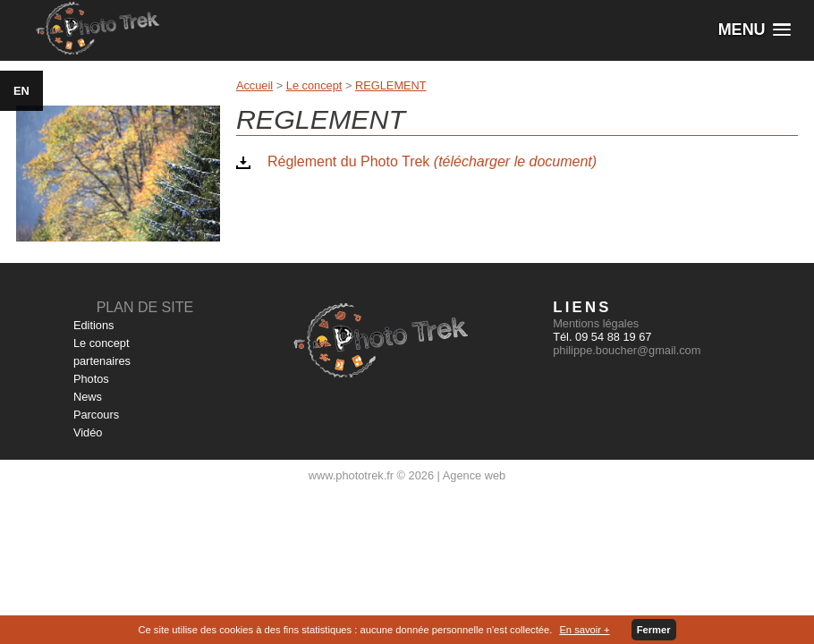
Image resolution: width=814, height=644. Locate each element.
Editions (94, 325)
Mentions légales (596, 323)
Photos (91, 379)
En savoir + (584, 630)
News (88, 397)
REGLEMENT (391, 85)
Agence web (474, 475)
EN (21, 91)
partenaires (102, 361)
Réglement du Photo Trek (432, 161)
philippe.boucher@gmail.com (627, 350)
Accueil (254, 85)
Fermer (654, 630)
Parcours (96, 415)
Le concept (314, 85)
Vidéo (88, 432)
